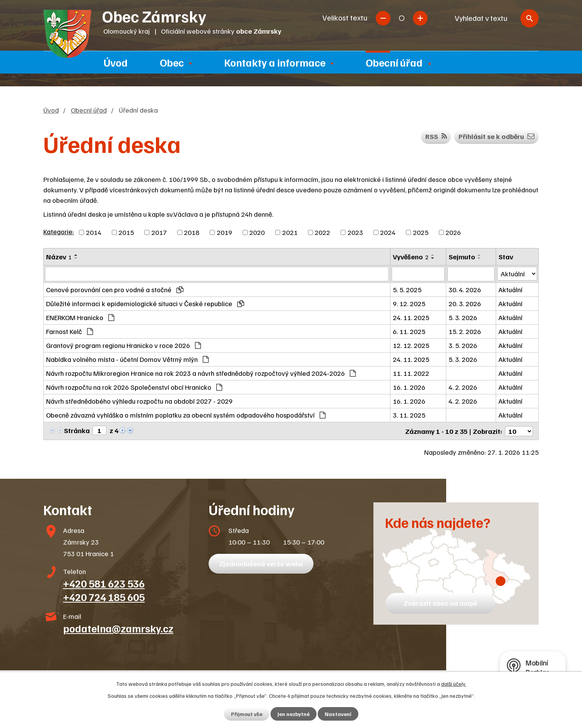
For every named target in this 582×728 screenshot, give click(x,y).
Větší (420, 18)
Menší (383, 18)
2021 (290, 232)
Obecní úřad (394, 62)
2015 (126, 232)
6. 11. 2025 (409, 331)
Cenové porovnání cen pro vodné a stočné (115, 289)
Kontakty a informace (275, 62)
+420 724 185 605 (104, 596)
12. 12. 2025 (411, 345)
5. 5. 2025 (407, 289)
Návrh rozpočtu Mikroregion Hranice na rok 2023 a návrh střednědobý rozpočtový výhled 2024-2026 (201, 373)
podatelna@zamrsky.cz (118, 628)
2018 (192, 232)
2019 (224, 232)
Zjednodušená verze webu (261, 563)
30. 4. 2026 (465, 289)
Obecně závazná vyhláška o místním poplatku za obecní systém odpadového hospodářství (186, 415)
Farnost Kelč (69, 331)
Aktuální (510, 289)
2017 (159, 232)
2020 (257, 232)
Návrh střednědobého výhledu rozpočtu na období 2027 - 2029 (139, 401)
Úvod (116, 62)
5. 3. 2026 (463, 317)
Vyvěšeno (411, 257)
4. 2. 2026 (463, 387)
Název (59, 257)
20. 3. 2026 (465, 303)
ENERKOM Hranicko (80, 317)
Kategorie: (59, 231)
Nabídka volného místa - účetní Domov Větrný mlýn (127, 359)
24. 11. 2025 (411, 317)
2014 (94, 232)
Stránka (77, 430)
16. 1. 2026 (409, 387)
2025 (421, 232)
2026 (453, 232)
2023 (355, 232)
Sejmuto (462, 257)
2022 (322, 232)
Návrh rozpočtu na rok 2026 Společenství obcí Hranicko (134, 387)
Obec (172, 62)
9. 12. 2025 (409, 303)
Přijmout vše (247, 714)
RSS (436, 136)
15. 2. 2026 (465, 331)
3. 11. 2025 (409, 415)
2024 (388, 232)
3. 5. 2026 (463, 345)
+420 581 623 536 (104, 583)
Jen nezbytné (294, 714)
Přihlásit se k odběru (496, 136)
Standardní (402, 18)
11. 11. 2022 (411, 373)
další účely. (454, 684)
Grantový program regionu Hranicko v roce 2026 (123, 345)
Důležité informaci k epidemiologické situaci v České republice (145, 303)
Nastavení (338, 714)
